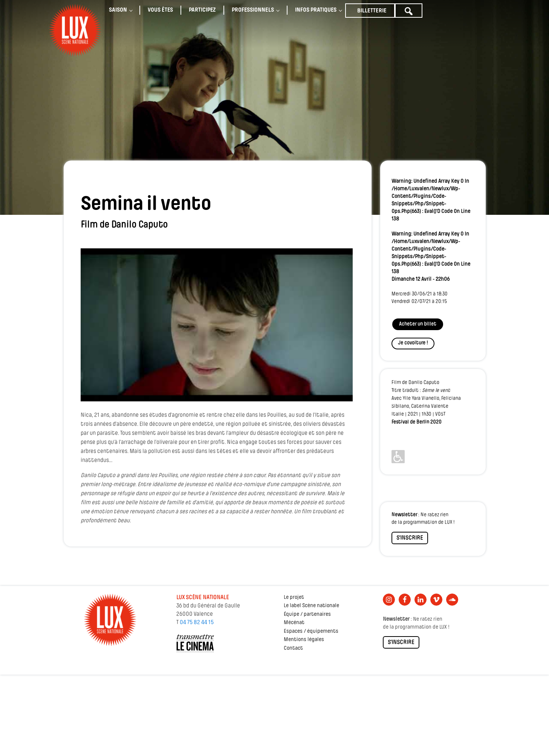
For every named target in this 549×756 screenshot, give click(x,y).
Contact (293, 648)
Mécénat (294, 623)
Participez (202, 10)
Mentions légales (304, 640)
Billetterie (372, 11)
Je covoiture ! (413, 343)
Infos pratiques (316, 10)
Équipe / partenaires (307, 614)
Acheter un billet (418, 324)
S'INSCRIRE (410, 538)
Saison (118, 10)
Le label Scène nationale (311, 606)
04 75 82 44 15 (197, 623)
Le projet (294, 598)
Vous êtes (160, 10)
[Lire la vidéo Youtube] (217, 325)
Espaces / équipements (311, 631)
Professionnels (253, 10)
